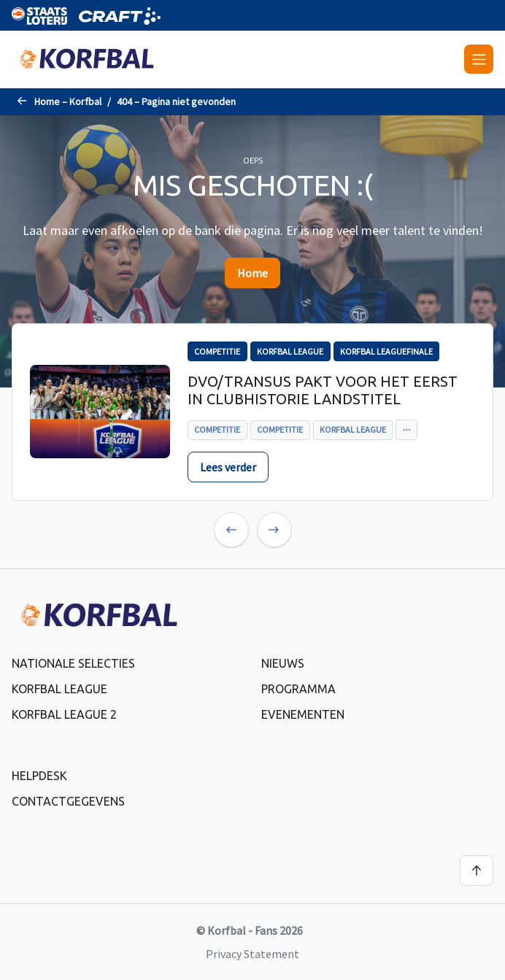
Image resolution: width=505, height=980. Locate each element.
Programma (298, 689)
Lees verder (228, 467)
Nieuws (283, 663)
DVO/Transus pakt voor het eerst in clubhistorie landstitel (323, 390)
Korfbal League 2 (64, 714)
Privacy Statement (252, 954)
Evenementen (303, 714)
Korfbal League (59, 689)
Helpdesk (39, 776)
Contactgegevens (68, 801)
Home (252, 273)
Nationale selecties (73, 663)
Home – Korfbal (68, 101)
